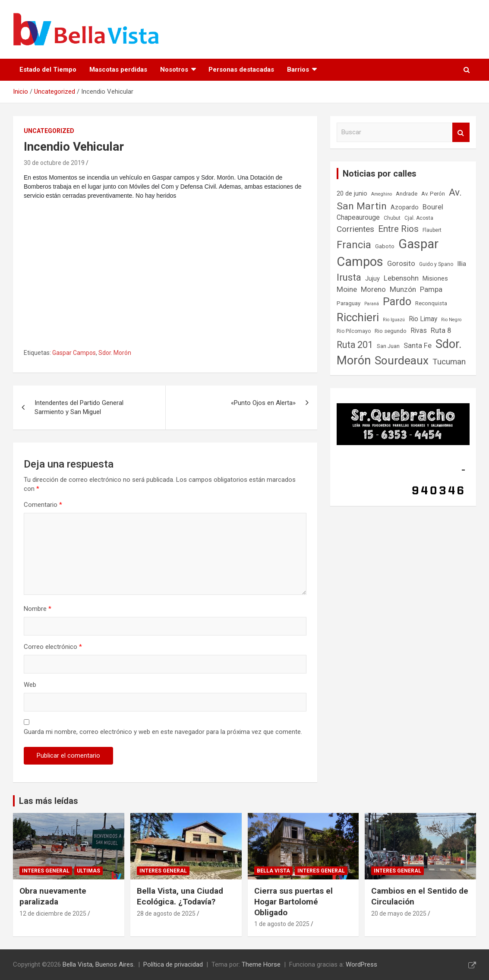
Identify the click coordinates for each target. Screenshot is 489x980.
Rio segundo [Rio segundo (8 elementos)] (391, 331)
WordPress (361, 964)
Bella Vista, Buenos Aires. (99, 964)
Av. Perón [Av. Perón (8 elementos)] (433, 194)
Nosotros (174, 70)
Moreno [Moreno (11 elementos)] (373, 289)
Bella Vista (273, 871)
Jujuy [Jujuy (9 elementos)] (372, 279)
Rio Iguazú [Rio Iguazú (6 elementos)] (394, 320)
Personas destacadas (241, 70)
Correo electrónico (53, 647)
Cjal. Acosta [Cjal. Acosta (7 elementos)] (419, 218)
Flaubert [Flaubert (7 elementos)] (432, 230)
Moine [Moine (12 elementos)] (347, 289)
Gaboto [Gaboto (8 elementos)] (385, 246)
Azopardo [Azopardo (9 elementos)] (405, 207)
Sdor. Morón (115, 353)
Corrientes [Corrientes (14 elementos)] (355, 229)
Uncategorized (49, 131)
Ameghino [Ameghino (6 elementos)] (382, 194)
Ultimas (88, 871)
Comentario (43, 505)
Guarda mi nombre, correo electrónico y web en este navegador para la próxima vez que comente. (163, 732)
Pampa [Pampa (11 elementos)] (431, 289)
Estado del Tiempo (48, 70)
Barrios (298, 70)
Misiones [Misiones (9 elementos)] (435, 279)
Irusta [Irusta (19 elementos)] (349, 277)
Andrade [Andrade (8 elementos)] (407, 194)
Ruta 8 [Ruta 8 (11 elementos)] (441, 330)
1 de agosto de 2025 (282, 924)
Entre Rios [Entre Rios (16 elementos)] (398, 229)
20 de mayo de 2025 (399, 914)
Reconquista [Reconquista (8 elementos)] (431, 303)
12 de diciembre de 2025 (53, 914)
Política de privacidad (173, 964)
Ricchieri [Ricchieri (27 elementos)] (358, 317)
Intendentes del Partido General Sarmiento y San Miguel (79, 407)
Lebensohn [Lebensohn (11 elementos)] (401, 278)
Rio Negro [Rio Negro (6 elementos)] (451, 320)
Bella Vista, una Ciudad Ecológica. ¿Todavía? (180, 896)
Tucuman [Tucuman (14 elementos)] (449, 362)
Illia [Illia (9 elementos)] (462, 264)
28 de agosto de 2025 (166, 914)
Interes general (46, 871)
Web (30, 685)
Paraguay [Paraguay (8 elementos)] (349, 303)
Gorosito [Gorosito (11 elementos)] (401, 264)
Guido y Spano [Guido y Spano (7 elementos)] (436, 264)
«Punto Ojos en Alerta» (263, 403)
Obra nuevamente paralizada (53, 896)
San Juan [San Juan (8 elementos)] (388, 346)
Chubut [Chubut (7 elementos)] (392, 218)
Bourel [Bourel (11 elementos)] (433, 207)
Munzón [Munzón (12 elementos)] (403, 289)
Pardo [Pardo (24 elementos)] (397, 302)
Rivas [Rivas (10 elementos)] (419, 331)
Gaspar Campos (74, 353)
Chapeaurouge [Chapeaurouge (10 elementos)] (358, 218)
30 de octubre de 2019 (54, 163)
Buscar (461, 132)
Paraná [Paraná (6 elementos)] (372, 304)
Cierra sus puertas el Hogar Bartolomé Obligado (293, 901)
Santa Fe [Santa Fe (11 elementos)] (418, 346)
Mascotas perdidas (118, 70)
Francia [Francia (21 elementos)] (354, 245)
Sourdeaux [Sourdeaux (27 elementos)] (402, 360)
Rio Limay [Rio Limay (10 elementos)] (423, 319)
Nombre (38, 609)
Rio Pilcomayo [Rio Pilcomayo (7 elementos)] (354, 331)
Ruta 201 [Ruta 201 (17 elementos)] (355, 345)
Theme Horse (261, 964)
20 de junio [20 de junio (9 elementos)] (352, 194)
